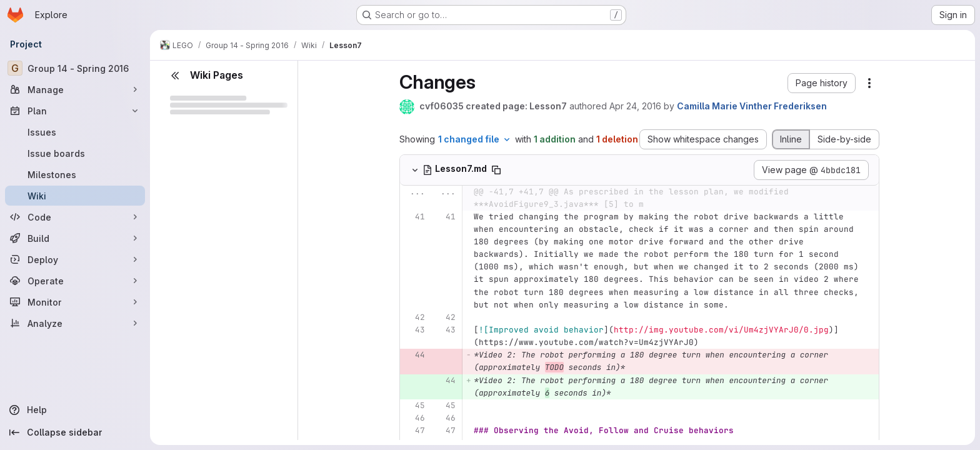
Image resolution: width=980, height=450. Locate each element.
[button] (822, 83)
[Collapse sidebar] (75, 432)
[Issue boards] (75, 153)
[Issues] (75, 132)
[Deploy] (75, 259)
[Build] (75, 238)
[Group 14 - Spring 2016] (75, 68)
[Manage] (75, 89)
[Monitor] (75, 302)
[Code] (75, 217)
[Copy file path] (496, 170)
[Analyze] (75, 323)
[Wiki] (75, 196)
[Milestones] (75, 174)
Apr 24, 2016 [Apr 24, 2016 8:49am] (635, 106)
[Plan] (75, 111)
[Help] (75, 410)
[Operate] (75, 281)
